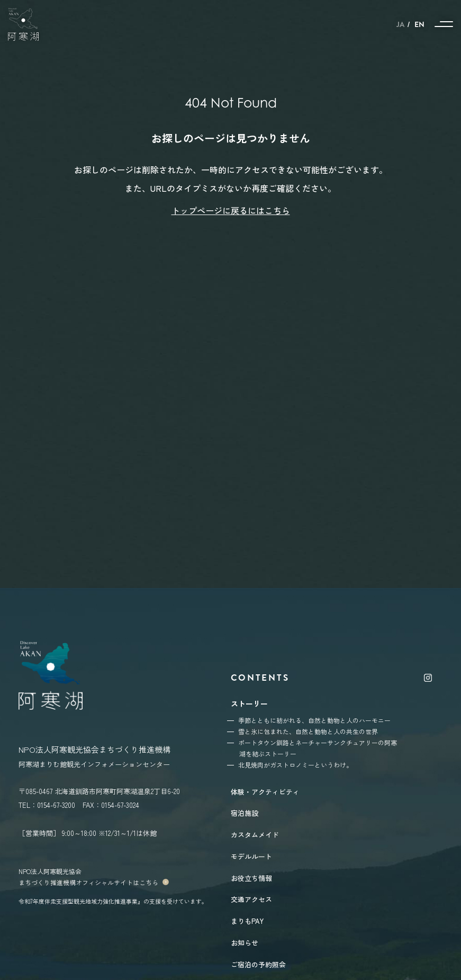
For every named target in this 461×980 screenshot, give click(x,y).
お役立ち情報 (251, 878)
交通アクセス (251, 899)
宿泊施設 (245, 813)
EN (419, 24)
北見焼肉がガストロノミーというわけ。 (295, 765)
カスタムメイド (255, 835)
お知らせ (245, 943)
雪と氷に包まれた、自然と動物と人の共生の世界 (308, 731)
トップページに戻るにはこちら (231, 210)
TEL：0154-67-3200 (47, 805)
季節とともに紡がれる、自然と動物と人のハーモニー (314, 720)
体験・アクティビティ (265, 792)
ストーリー (249, 703)
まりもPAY (247, 921)
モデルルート (251, 856)
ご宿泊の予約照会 (258, 964)
